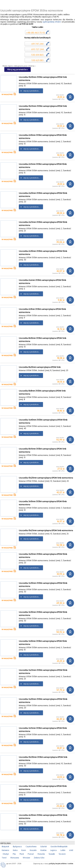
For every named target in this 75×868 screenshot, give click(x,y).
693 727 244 (37, 49)
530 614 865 (37, 55)
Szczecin (62, 854)
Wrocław (26, 858)
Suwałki (52, 854)
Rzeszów (41, 854)
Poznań (31, 854)
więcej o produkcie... (32, 91)
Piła (14, 854)
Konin (24, 850)
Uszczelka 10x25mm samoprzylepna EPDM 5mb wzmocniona (46, 530)
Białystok (5, 847)
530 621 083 (37, 60)
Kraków (43, 850)
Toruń (4, 858)
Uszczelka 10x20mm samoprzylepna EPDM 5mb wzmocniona (46, 478)
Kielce (15, 850)
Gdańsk (44, 847)
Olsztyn (6, 854)
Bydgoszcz (17, 847)
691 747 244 (37, 44)
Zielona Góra (39, 858)
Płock (22, 854)
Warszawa (15, 858)
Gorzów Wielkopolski (59, 847)
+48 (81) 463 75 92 (36, 33)
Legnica (53, 850)
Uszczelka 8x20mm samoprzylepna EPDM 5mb (40, 367)
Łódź (71, 850)
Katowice (5, 850)
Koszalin (33, 850)
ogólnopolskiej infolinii (52, 22)
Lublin (63, 850)
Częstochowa (31, 847)
